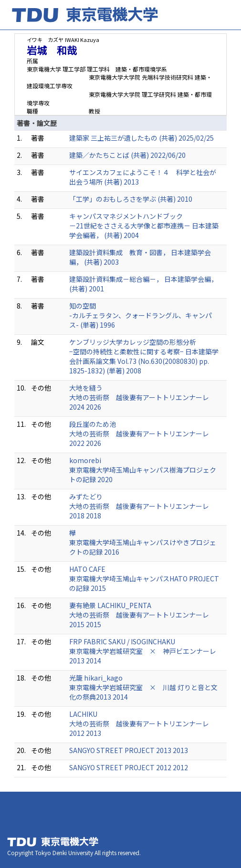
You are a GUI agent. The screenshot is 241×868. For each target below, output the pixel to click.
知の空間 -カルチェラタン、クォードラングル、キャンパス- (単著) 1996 (141, 315)
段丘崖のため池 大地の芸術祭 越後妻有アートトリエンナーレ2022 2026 (139, 434)
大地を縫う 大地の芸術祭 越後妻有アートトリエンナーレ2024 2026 (139, 397)
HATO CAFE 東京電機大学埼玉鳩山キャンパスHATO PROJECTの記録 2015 (144, 579)
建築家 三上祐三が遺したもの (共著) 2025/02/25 (141, 138)
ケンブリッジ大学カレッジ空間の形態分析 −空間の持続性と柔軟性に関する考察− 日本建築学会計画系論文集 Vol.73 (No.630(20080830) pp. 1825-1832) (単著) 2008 (144, 356)
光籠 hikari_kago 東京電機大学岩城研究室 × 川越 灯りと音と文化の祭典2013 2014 (143, 687)
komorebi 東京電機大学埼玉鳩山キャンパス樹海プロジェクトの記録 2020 (143, 470)
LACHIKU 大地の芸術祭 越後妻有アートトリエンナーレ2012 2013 (139, 723)
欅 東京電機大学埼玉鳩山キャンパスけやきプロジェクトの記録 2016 (143, 542)
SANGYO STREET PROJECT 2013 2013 (129, 750)
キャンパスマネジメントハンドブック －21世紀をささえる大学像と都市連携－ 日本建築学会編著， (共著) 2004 (144, 226)
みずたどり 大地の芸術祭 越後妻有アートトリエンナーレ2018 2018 (139, 506)
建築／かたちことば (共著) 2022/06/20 (127, 155)
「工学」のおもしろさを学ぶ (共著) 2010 (131, 199)
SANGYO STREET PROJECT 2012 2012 (129, 767)
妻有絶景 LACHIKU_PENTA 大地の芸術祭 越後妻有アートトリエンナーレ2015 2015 (139, 615)
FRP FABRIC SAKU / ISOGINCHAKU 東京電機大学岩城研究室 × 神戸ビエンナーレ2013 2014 (143, 651)
